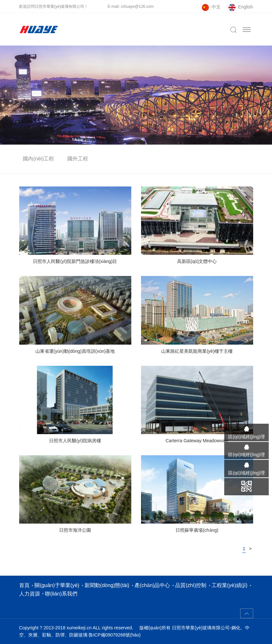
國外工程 (78, 159)
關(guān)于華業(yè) (57, 585)
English (246, 7)
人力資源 (30, 594)
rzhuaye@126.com (137, 7)
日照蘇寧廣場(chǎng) (197, 530)
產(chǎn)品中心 (152, 585)
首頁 (24, 585)
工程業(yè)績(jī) (229, 585)
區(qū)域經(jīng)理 (246, 437)
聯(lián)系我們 (61, 594)
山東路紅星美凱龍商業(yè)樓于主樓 (197, 351)
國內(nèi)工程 (38, 159)
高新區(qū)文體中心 (197, 261)
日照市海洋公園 (75, 530)
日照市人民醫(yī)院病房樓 (75, 441)
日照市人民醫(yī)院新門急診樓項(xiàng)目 (75, 261)
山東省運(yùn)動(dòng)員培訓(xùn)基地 (75, 351)
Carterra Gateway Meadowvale (197, 441)
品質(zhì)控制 (191, 585)
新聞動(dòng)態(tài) (107, 585)
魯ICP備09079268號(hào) (114, 635)
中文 (216, 7)
